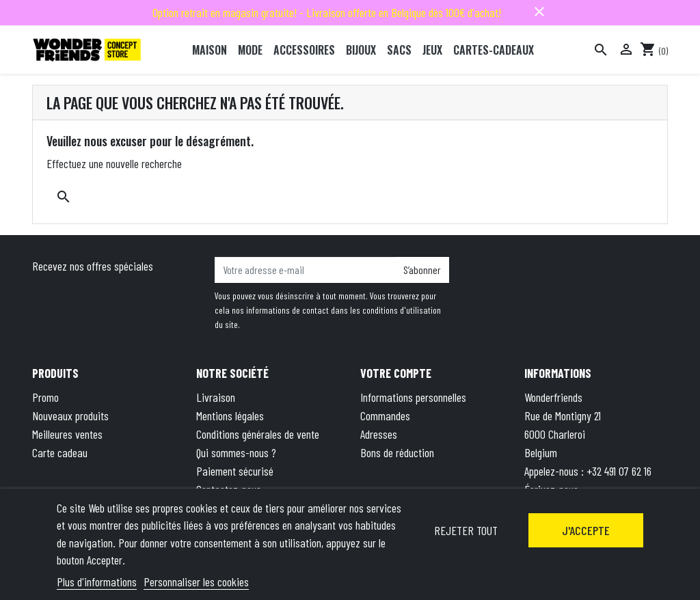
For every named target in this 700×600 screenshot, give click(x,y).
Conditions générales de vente (258, 434)
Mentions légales (230, 415)
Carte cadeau (60, 452)
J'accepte (586, 530)
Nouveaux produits (70, 415)
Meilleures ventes (67, 434)
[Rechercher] (601, 50)
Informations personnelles (413, 397)
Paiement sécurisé (235, 471)
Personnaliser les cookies (196, 582)
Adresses (379, 434)
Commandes (385, 415)
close (539, 12)
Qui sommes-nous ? (236, 452)
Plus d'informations (97, 582)
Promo (45, 397)
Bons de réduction (397, 452)
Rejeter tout (466, 530)
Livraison (216, 397)
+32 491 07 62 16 (619, 471)
